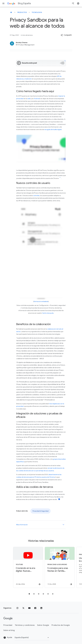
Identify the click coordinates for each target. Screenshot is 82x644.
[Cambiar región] (32, 638)
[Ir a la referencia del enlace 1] (60, 178)
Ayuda (8, 638)
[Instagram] (17, 608)
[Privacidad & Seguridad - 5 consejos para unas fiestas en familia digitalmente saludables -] (57, 567)
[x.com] (23, 608)
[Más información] (63, 525)
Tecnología (37, 12)
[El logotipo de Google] (8, 618)
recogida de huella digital (53, 129)
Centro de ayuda (48, 313)
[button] (66, 35)
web (29, 99)
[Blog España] (11, 12)
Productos (22, 12)
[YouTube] (29, 608)
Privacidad (8, 625)
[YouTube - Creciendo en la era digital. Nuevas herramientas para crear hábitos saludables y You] (25, 567)
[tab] (29, 594)
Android (37, 99)
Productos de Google (61, 625)
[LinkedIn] (41, 608)
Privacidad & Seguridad (41, 511)
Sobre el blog (9, 630)
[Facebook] (35, 608)
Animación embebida (41, 301)
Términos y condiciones (25, 625)
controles (36, 195)
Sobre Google (43, 625)
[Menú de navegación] (3, 3)
